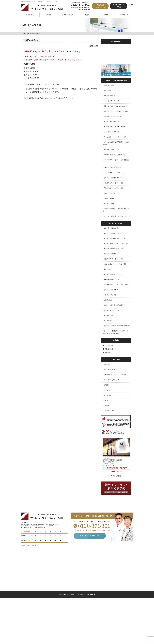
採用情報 (107, 407)
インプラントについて (111, 229)
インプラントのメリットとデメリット (116, 239)
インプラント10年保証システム (114, 178)
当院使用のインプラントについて (114, 155)
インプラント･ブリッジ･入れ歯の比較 (116, 244)
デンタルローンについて (112, 312)
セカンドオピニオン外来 (112, 132)
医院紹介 (107, 387)
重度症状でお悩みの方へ (112, 150)
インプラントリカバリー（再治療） (115, 127)
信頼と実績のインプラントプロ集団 (115, 376)
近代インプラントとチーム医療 (114, 260)
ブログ (106, 402)
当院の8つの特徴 (109, 85)
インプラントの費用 (110, 255)
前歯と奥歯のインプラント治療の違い (116, 286)
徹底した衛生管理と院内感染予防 (114, 306)
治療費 (86, 15)
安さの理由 (107, 270)
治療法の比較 (108, 301)
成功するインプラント (111, 194)
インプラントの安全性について (114, 234)
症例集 (49, 15)
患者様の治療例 (68, 15)
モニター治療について (111, 317)
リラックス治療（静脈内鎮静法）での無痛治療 (116, 144)
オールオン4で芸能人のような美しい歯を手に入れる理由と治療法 (116, 333)
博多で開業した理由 (110, 371)
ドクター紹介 (108, 392)
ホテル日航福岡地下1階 (118, 6)
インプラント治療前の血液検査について (116, 327)
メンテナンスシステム (111, 296)
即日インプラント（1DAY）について (115, 106)
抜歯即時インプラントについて (114, 117)
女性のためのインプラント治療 (114, 183)
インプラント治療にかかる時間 (114, 249)
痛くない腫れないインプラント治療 (115, 137)
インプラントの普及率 (111, 291)
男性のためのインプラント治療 (114, 189)
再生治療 (105, 15)
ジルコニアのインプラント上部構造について (116, 162)
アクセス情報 (116, 478)
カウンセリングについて (112, 381)
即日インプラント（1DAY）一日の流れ (116, 111)
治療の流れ (107, 91)
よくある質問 (108, 322)
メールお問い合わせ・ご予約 (36, 84)
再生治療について (109, 96)
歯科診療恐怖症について (112, 281)
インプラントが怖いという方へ (114, 275)
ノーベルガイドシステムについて (114, 173)
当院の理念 (30, 15)
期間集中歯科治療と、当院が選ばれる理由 (116, 211)
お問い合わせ (116, 473)
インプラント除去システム (112, 122)
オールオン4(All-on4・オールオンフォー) (117, 217)
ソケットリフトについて (112, 101)
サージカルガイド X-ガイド (112, 168)
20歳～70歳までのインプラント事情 (115, 265)
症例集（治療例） (109, 199)
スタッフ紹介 (108, 397)
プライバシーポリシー (111, 412)
